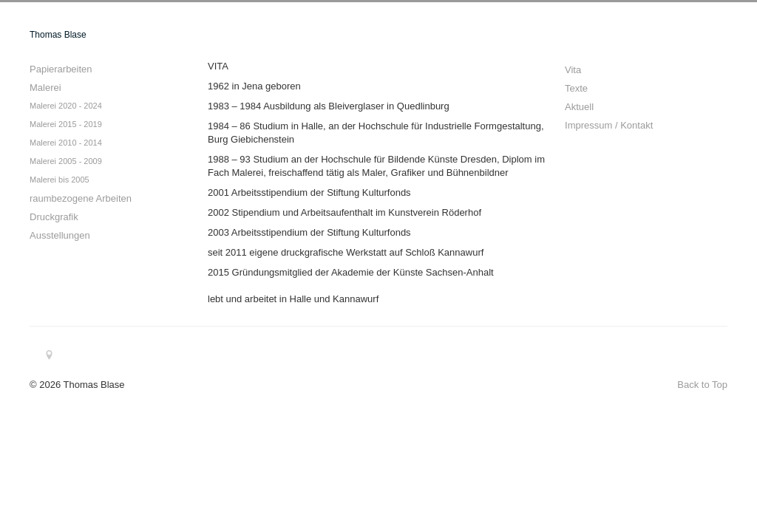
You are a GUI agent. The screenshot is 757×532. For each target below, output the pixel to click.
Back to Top (702, 385)
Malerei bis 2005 (60, 180)
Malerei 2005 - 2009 (66, 161)
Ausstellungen (60, 235)
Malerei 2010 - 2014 (66, 143)
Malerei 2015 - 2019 (66, 124)
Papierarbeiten (61, 69)
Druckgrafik (54, 217)
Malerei (45, 88)
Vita (573, 70)
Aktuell (579, 107)
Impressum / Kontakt (609, 125)
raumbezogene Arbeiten (81, 198)
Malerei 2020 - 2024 (66, 106)
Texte (576, 88)
